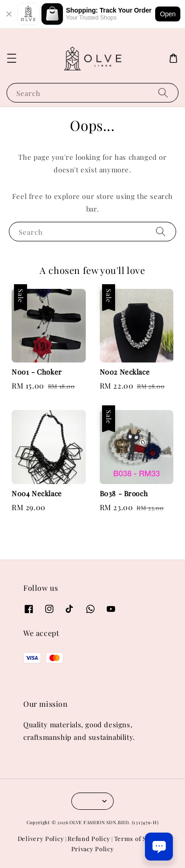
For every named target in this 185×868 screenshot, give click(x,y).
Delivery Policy (41, 838)
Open (168, 14)
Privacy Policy (93, 849)
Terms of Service (140, 838)
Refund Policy (89, 838)
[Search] (163, 92)
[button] (12, 58)
